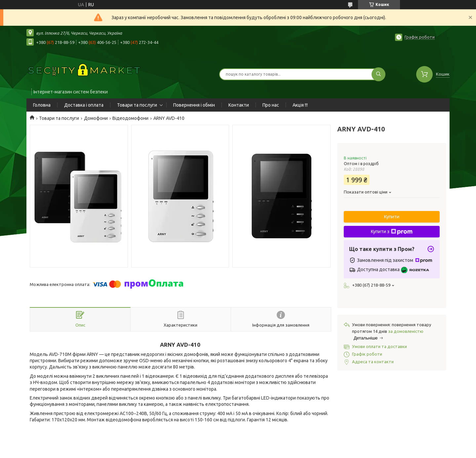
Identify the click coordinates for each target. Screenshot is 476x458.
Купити (392, 217)
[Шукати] (378, 74)
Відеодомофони (130, 118)
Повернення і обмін (194, 105)
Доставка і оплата (84, 105)
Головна (42, 105)
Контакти (239, 105)
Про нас (271, 105)
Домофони (96, 118)
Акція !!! (300, 105)
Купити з (392, 232)
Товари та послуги (137, 105)
